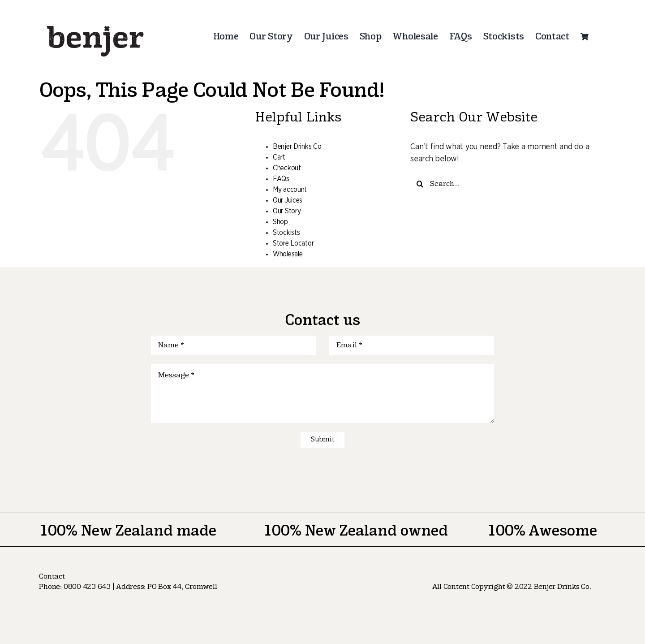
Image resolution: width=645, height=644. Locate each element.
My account (290, 190)
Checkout (287, 168)
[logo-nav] (95, 22)
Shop (280, 222)
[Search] (420, 184)
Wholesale (288, 254)
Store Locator (293, 243)
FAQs (281, 179)
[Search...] (500, 184)
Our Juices (288, 200)
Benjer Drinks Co (297, 147)
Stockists (286, 233)
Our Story (287, 211)
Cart (279, 157)
